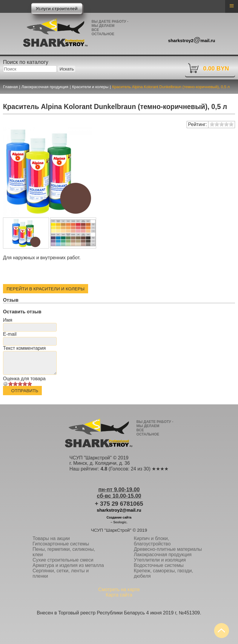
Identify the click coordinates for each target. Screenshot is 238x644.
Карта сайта (119, 595)
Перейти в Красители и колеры (46, 289)
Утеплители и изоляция (160, 560)
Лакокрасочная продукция (163, 555)
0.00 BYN (216, 68)
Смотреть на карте (119, 589)
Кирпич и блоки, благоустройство (152, 541)
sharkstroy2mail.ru (192, 40)
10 (30, 384)
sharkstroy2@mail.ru (119, 510)
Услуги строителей (57, 9)
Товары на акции (51, 538)
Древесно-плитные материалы (168, 549)
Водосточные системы (159, 565)
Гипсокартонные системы (61, 544)
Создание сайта (119, 517)
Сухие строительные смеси (63, 560)
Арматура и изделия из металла (68, 565)
